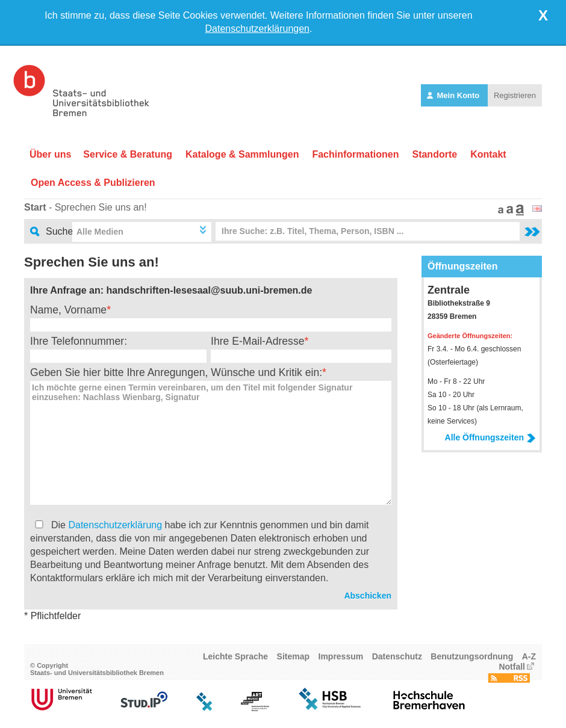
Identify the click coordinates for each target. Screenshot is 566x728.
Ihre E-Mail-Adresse (257, 341)
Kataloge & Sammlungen (242, 154)
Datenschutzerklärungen (257, 29)
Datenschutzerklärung (115, 525)
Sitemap (293, 656)
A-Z (529, 656)
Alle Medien (100, 232)
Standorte (434, 154)
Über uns (50, 154)
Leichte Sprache (235, 656)
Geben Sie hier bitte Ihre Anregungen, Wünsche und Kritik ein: (176, 372)
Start (35, 207)
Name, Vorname (68, 310)
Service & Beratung (128, 154)
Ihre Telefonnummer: (79, 341)
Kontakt (488, 154)
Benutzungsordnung (472, 656)
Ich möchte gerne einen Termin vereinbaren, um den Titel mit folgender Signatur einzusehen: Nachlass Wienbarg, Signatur (211, 443)
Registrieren (515, 95)
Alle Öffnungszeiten (490, 437)
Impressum (341, 656)
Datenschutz (397, 656)
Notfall (512, 667)
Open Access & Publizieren (93, 183)
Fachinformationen (355, 154)
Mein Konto (454, 95)
